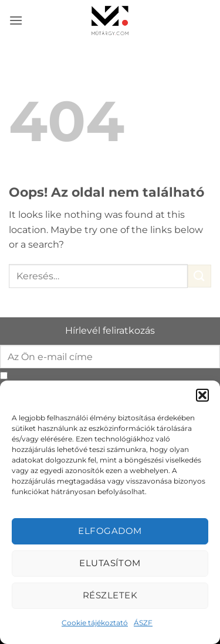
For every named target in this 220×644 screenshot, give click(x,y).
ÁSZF (143, 623)
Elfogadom (110, 531)
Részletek (110, 595)
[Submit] (199, 276)
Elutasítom (110, 563)
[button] (202, 395)
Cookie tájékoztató (95, 623)
